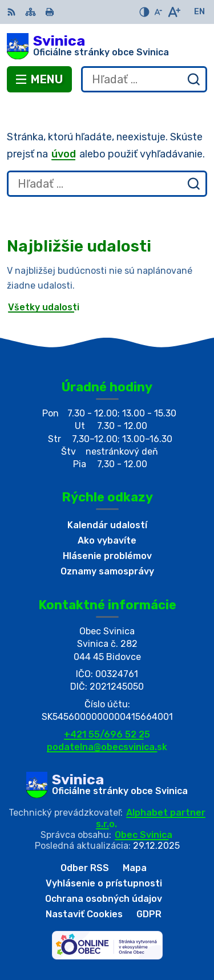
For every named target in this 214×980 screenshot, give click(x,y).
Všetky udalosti (44, 307)
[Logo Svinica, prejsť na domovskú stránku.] (107, 46)
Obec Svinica (144, 835)
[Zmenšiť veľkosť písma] (158, 12)
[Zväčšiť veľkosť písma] (174, 12)
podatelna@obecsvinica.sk (107, 747)
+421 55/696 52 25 (107, 734)
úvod (64, 154)
